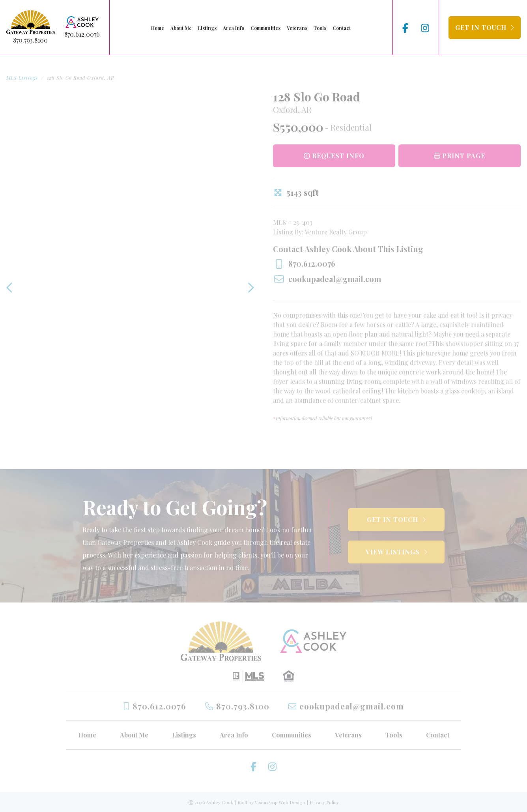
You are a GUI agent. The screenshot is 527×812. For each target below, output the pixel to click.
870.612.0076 (82, 34)
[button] (485, 28)
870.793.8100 (30, 40)
